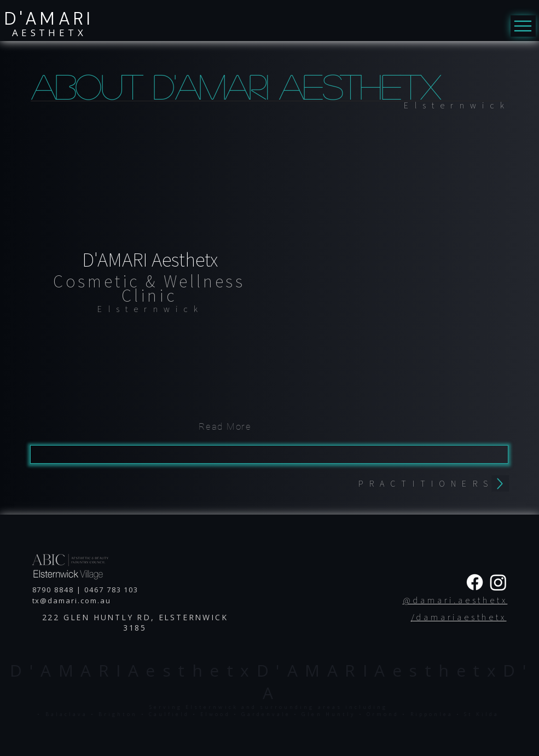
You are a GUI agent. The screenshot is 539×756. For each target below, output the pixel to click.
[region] (148, 310)
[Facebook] (475, 582)
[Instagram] (498, 582)
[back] (500, 483)
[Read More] (225, 426)
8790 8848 (53, 590)
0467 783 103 (113, 590)
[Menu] (523, 26)
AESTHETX (49, 33)
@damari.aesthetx (455, 600)
